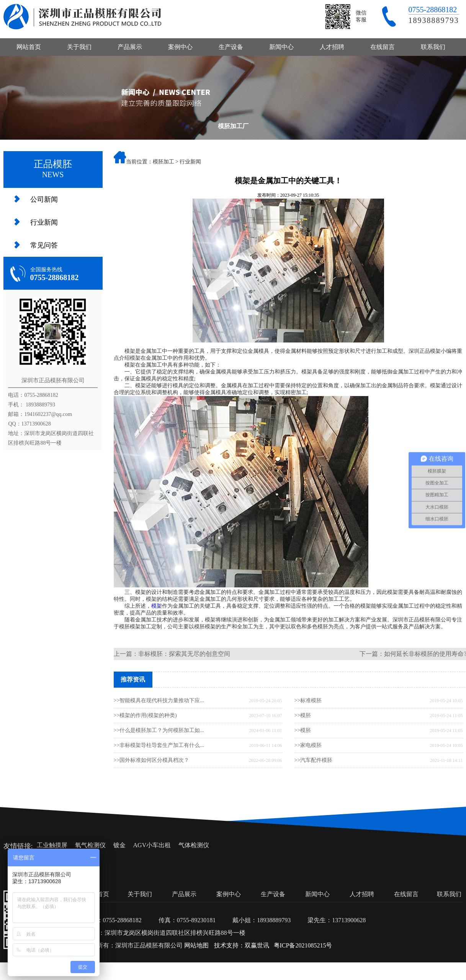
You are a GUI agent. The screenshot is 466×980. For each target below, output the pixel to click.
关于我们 (79, 47)
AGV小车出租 (152, 845)
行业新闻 (44, 222)
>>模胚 (303, 715)
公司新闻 (44, 199)
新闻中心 (281, 47)
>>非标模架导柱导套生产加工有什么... (159, 745)
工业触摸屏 (52, 845)
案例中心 (180, 47)
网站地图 (196, 945)
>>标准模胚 (308, 700)
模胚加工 (164, 162)
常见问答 (44, 245)
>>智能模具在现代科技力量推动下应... (159, 700)
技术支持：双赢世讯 (242, 945)
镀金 (119, 845)
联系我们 (433, 47)
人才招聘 (332, 47)
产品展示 (130, 47)
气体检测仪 (194, 845)
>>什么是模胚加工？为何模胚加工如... (159, 730)
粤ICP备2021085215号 (303, 945)
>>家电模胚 (308, 745)
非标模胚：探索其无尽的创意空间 (184, 654)
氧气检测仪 (90, 845)
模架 (157, 606)
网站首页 (29, 47)
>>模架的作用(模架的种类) (145, 715)
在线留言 (383, 47)
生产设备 (231, 47)
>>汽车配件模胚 (314, 760)
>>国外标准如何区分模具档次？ (152, 760)
